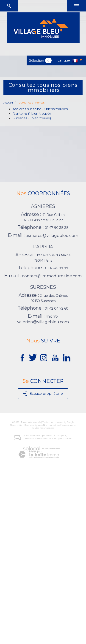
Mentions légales (33, 425)
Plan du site (16, 425)
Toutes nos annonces (43, 428)
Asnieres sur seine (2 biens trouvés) (41, 109)
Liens (63, 425)
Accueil (8, 102)
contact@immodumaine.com (52, 276)
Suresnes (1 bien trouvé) (32, 118)
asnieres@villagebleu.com (52, 235)
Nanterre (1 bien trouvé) (32, 114)
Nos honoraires (51, 425)
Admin (71, 425)
